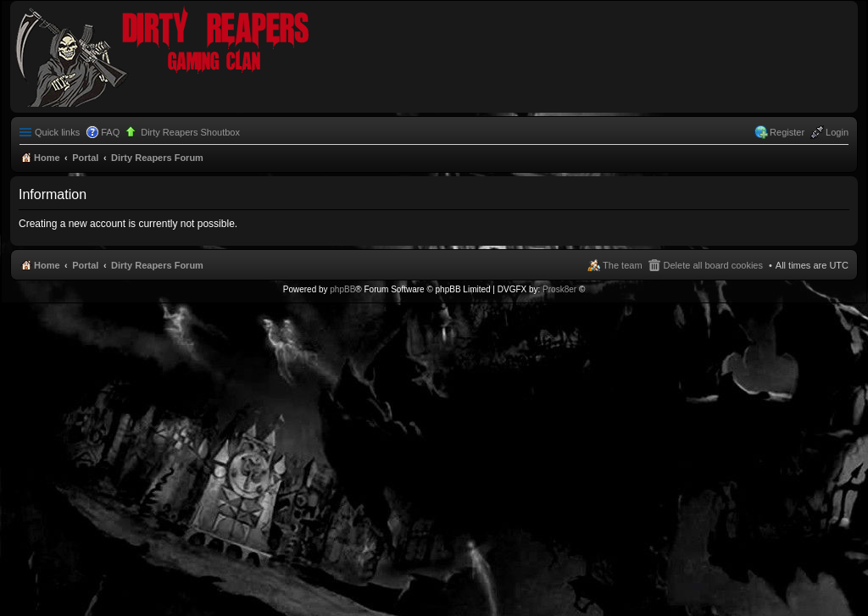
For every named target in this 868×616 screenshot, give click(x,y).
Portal (85, 158)
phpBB (342, 289)
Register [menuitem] (787, 132)
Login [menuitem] (837, 132)
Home (47, 265)
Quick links (57, 132)
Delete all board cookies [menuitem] (713, 265)
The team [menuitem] (622, 265)
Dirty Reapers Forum (157, 265)
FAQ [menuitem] (110, 132)
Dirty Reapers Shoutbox (190, 132)
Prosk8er (559, 289)
